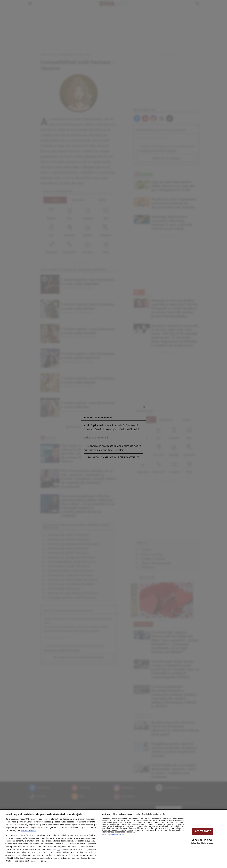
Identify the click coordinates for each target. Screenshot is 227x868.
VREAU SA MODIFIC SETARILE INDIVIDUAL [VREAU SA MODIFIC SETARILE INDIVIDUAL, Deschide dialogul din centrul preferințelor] (202, 842)
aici (59, 849)
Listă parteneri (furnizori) (113, 835)
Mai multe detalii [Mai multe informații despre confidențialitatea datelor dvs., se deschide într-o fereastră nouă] (28, 831)
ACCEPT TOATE (203, 831)
